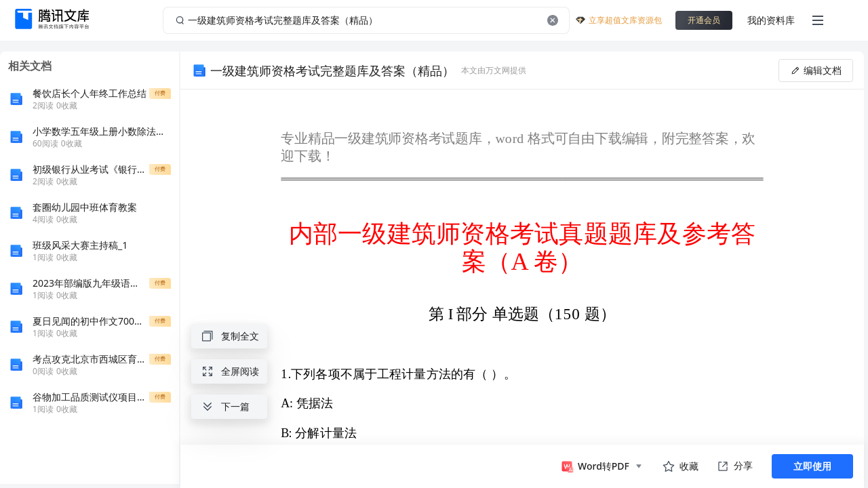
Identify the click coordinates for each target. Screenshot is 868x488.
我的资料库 (771, 20)
